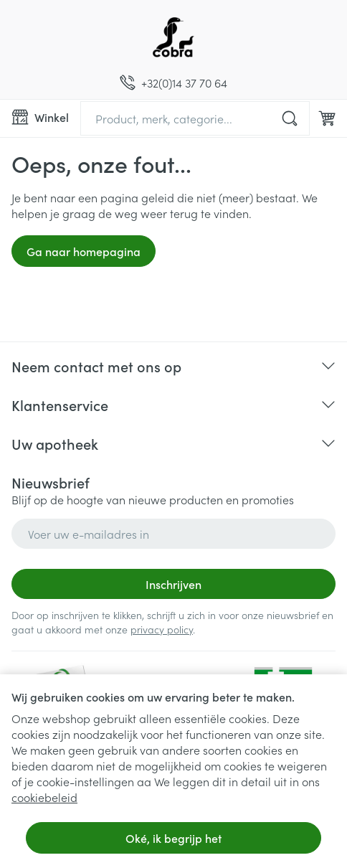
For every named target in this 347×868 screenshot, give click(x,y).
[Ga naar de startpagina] (173, 37)
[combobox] (195, 118)
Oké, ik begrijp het (173, 838)
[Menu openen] (40, 117)
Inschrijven (173, 584)
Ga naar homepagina (84, 251)
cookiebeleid (44, 797)
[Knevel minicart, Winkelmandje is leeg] (327, 118)
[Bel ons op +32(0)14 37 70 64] (173, 82)
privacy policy (162, 629)
